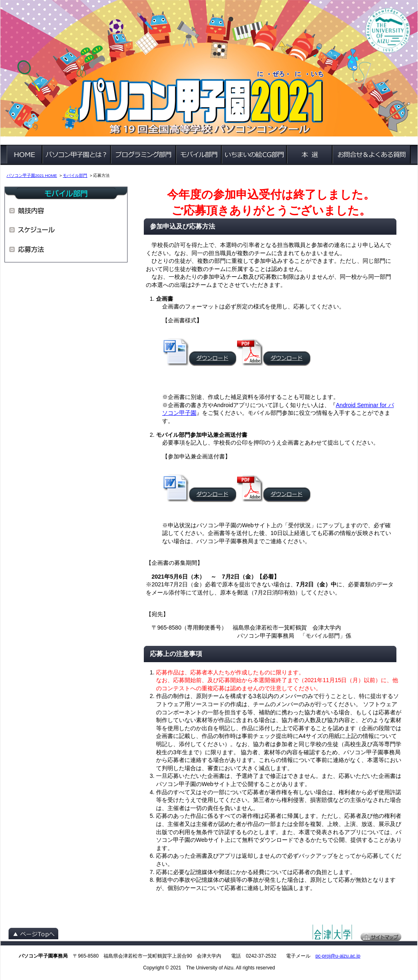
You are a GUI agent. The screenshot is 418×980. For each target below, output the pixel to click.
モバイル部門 (75, 175)
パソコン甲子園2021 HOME (32, 175)
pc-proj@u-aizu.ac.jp (338, 956)
